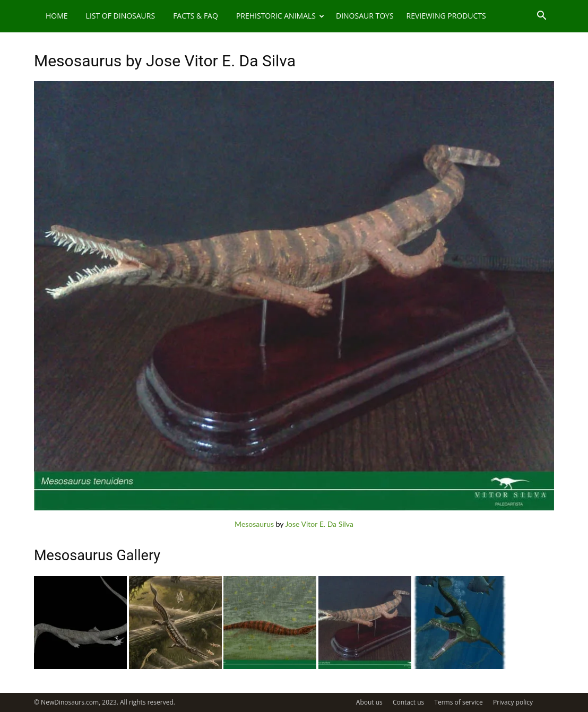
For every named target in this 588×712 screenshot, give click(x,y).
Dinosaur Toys (365, 16)
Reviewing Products (446, 16)
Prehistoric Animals (280, 16)
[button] (541, 17)
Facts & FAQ (196, 16)
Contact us (408, 702)
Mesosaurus (254, 524)
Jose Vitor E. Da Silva (319, 524)
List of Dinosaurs (121, 16)
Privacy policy (513, 702)
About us (369, 702)
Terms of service (458, 702)
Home (57, 16)
